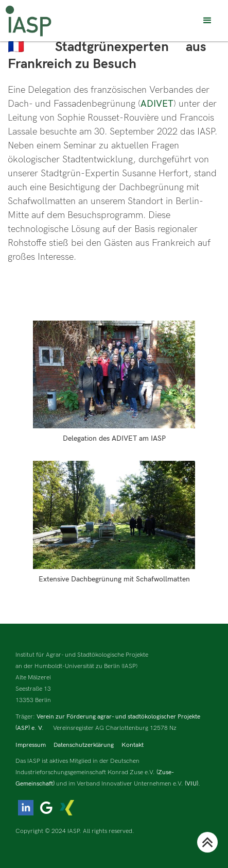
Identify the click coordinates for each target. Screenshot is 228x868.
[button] (207, 21)
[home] (28, 21)
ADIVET (157, 104)
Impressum (31, 745)
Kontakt (133, 745)
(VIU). (192, 784)
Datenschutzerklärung (84, 745)
